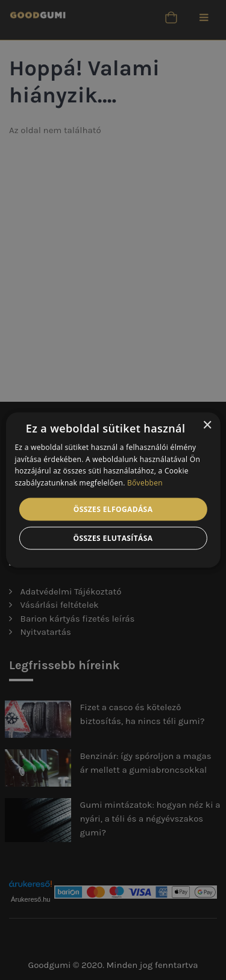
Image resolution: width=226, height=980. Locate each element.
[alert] (113, 490)
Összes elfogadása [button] (113, 509)
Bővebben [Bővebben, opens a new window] (145, 483)
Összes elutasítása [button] (113, 538)
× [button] (207, 425)
